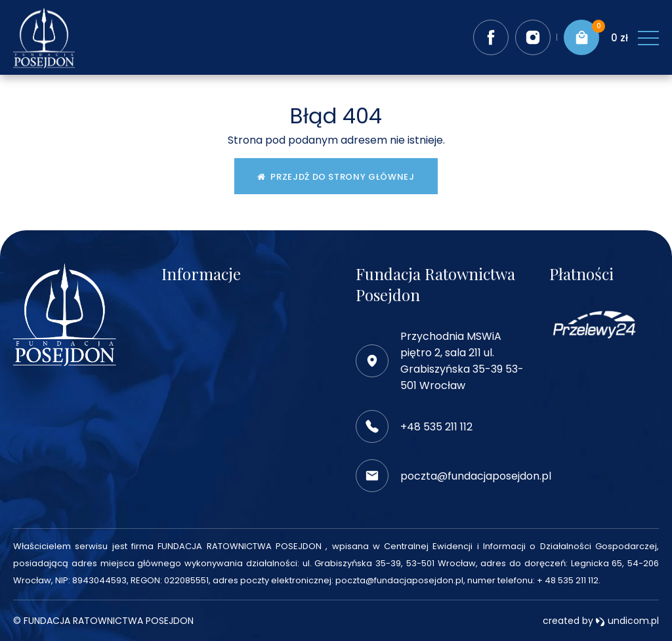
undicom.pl (627, 621)
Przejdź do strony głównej (336, 177)
